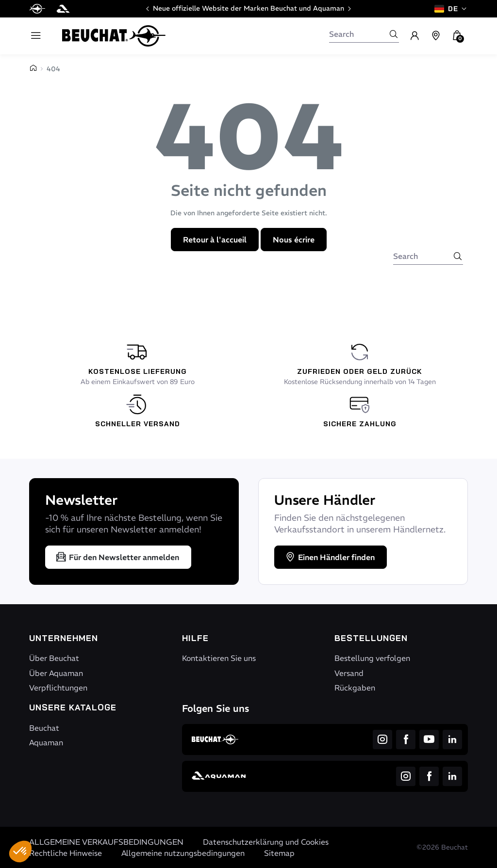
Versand (349, 673)
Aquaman (46, 742)
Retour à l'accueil (215, 240)
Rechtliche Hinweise (66, 853)
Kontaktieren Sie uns (219, 658)
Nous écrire (294, 240)
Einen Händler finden (330, 557)
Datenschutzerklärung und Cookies (266, 842)
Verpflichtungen (58, 688)
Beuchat (44, 728)
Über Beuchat (54, 658)
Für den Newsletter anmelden (117, 557)
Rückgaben (355, 688)
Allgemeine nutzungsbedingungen (183, 853)
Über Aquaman (56, 673)
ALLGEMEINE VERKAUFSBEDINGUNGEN (106, 842)
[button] (20, 852)
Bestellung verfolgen (372, 658)
